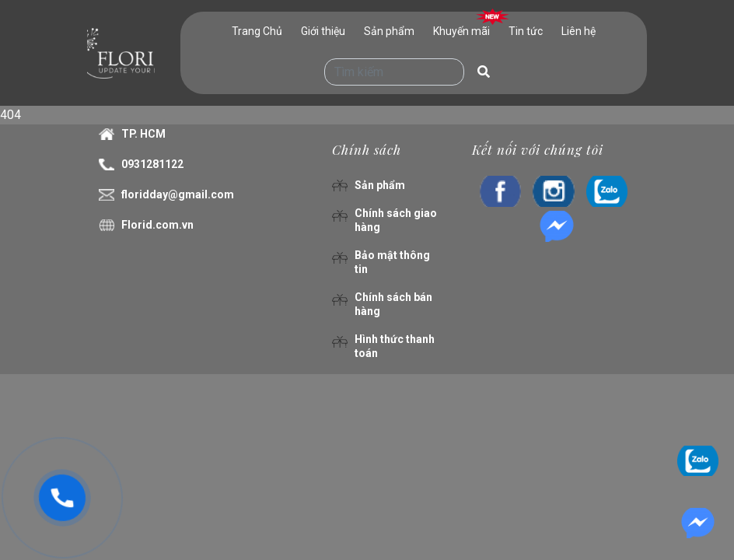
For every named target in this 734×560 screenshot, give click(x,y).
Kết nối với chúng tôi (538, 149)
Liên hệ (578, 31)
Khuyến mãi (461, 31)
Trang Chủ (257, 31)
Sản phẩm (389, 31)
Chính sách (367, 149)
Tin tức (526, 31)
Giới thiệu (323, 31)
